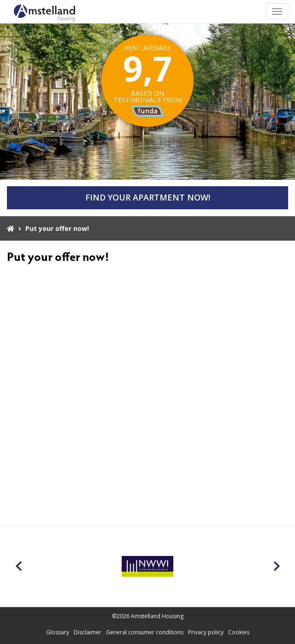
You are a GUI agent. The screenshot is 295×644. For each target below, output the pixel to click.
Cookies (239, 632)
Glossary (58, 632)
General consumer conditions (145, 632)
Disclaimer (88, 632)
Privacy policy (206, 632)
